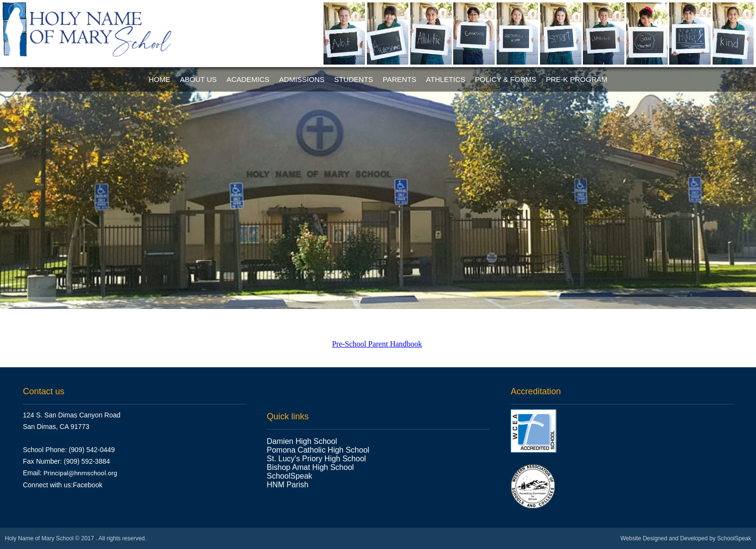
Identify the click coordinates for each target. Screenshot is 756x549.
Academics (248, 79)
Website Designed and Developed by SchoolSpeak (686, 538)
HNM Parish (289, 485)
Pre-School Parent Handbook (377, 344)
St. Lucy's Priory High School (316, 459)
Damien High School (302, 441)
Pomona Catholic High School (318, 450)
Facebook (88, 485)
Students (354, 79)
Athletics (446, 79)
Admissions (302, 79)
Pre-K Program (577, 79)
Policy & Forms (506, 79)
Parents (400, 79)
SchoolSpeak (289, 476)
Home (159, 79)
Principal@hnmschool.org (80, 473)
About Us (198, 79)
